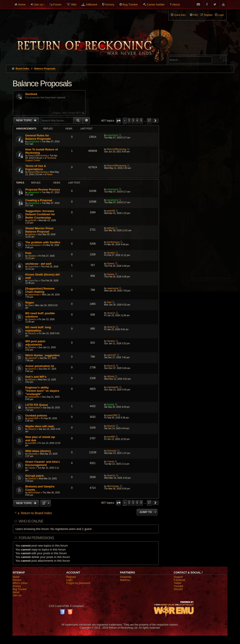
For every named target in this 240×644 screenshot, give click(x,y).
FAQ (196, 15)
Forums (17, 580)
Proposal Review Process (42, 190)
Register (71, 577)
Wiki (74, 4)
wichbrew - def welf (38, 264)
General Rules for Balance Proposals (38, 137)
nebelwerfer (34, 397)
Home (22, 4)
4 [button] (137, 121)
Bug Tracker (130, 4)
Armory (110, 4)
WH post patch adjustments (35, 343)
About (176, 4)
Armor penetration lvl (40, 366)
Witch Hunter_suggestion (42, 355)
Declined (31, 94)
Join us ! (39, 4)
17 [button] (149, 121)
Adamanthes (34, 408)
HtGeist (32, 380)
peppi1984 (33, 418)
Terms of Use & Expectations (35, 168)
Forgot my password (78, 583)
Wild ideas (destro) (38, 451)
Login (70, 580)
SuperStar (34, 267)
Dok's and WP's (36, 377)
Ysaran (32, 468)
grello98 (32, 220)
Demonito (33, 454)
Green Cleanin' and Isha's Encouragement (42, 463)
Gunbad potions (36, 416)
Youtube (178, 586)
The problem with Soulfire (43, 242)
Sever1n (32, 319)
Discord (178, 589)
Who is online (31, 521)
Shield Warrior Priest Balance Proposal (39, 230)
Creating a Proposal (39, 200)
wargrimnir (34, 142)
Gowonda (126, 577)
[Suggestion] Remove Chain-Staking (40, 290)
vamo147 (33, 358)
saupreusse (34, 295)
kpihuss (32, 234)
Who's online (20, 583)
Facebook (179, 580)
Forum (57, 4)
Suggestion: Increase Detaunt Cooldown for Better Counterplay (40, 214)
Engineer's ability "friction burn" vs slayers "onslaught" (42, 391)
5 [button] (141, 121)
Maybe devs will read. (40, 426)
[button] (118, 121)
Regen (30, 303)
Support (178, 577)
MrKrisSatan (34, 493)
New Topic (24, 120)
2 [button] (129, 121)
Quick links (180, 15)
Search (221, 61)
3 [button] (133, 121)
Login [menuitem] (221, 15)
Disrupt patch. (35, 476)
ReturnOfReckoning (38, 156)
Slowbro (32, 256)
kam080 (32, 443)
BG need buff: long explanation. (38, 329)
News (50, 174)
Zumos (111, 264)
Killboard (92, 4)
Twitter (177, 583)
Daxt (31, 305)
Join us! (17, 595)
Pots (28, 253)
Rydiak (111, 405)
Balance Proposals (42, 84)
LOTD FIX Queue (36, 405)
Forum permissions (36, 538)
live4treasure (34, 245)
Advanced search (182, 53)
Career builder (156, 4)
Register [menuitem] (208, 15)
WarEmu (125, 580)
